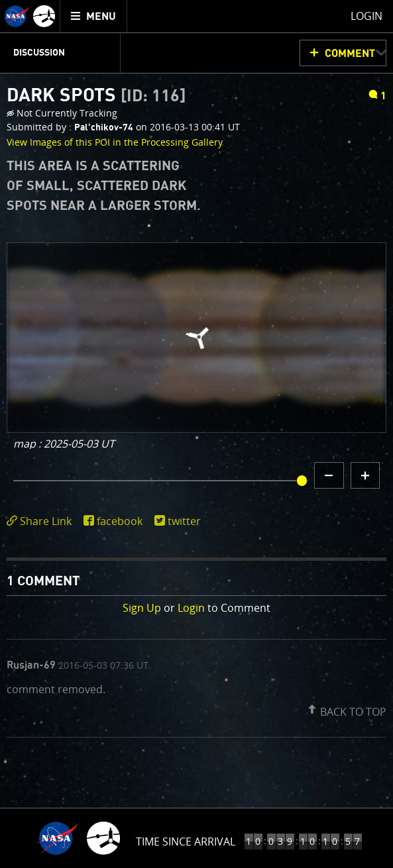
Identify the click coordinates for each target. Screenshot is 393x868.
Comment (350, 54)
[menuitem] (94, 16)
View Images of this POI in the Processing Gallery (115, 142)
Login (191, 608)
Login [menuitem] (366, 16)
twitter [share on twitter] (184, 521)
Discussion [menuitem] (39, 53)
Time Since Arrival (186, 842)
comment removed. (56, 688)
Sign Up (142, 608)
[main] (196, 434)
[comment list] (196, 688)
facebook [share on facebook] (120, 521)
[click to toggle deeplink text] (42, 521)
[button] (345, 709)
